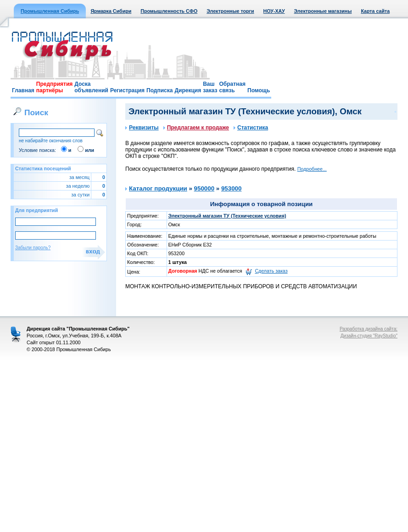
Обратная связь (232, 87)
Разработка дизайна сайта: (369, 329)
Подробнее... (312, 169)
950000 (204, 188)
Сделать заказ (271, 271)
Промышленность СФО (169, 11)
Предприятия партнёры (54, 87)
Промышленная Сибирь (50, 11)
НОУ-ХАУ (274, 11)
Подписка (159, 90)
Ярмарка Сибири (111, 11)
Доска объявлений (91, 87)
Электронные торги (230, 11)
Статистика (251, 128)
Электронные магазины (323, 11)
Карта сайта (375, 11)
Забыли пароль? (33, 248)
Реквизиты (142, 128)
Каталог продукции (158, 188)
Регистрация (127, 90)
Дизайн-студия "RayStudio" (369, 336)
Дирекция (188, 90)
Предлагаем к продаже (196, 128)
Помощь (259, 90)
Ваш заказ (210, 87)
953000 (231, 188)
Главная (23, 90)
